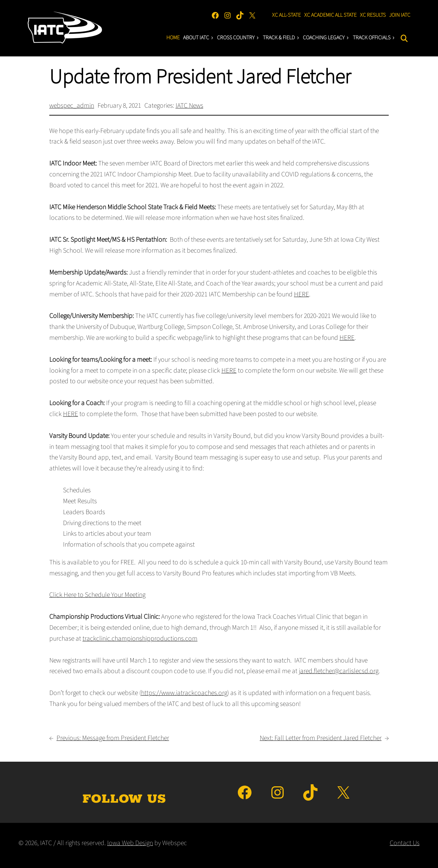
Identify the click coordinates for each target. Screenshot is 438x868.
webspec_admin (72, 106)
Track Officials (374, 38)
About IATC (198, 38)
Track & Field (281, 38)
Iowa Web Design (130, 843)
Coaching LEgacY (326, 38)
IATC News (189, 106)
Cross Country (238, 38)
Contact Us (405, 843)
